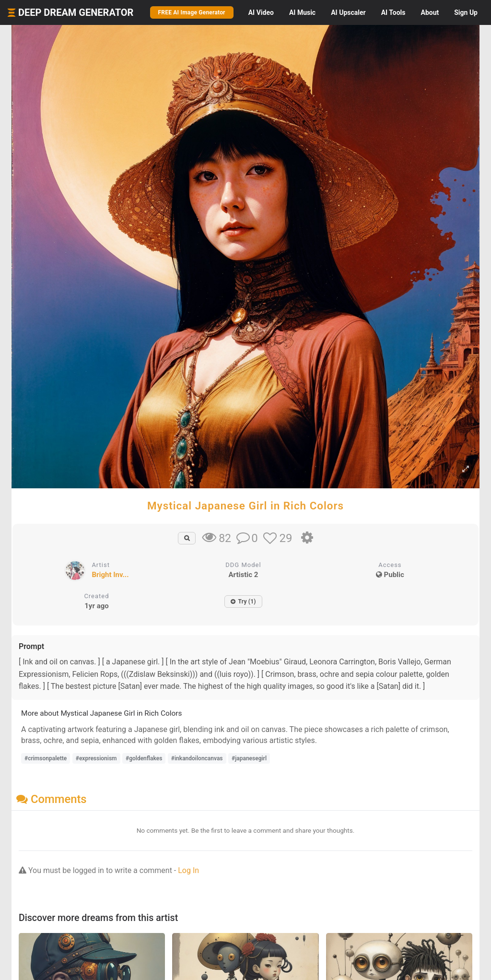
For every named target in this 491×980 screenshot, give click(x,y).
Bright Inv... (110, 575)
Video (261, 12)
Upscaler (348, 12)
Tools (393, 12)
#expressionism (96, 758)
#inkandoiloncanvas (197, 758)
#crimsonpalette (46, 758)
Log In (188, 870)
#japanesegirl (249, 758)
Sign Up (466, 12)
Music (302, 12)
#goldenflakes (144, 758)
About (430, 12)
